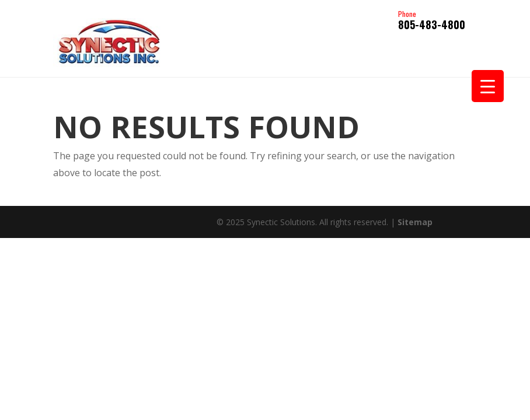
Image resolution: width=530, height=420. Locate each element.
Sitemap (415, 222)
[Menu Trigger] (488, 86)
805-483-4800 (432, 21)
